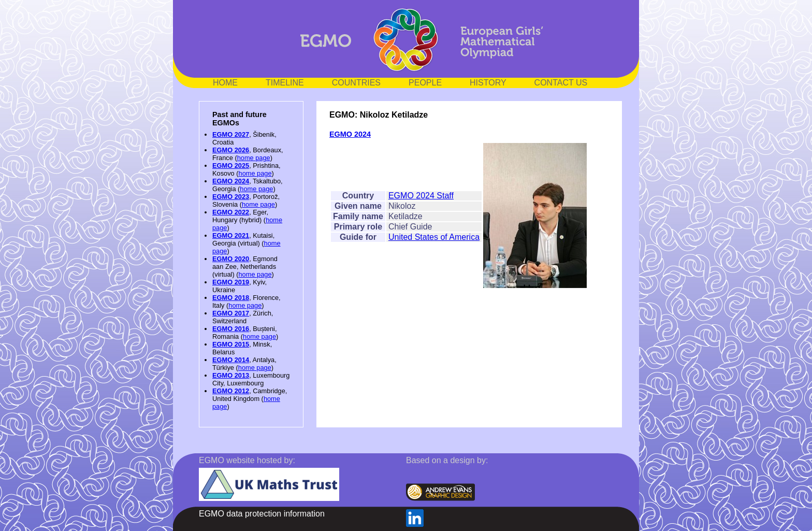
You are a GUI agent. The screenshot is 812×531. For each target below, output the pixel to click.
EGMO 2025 (231, 166)
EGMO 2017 (231, 313)
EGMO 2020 (231, 259)
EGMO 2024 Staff (421, 196)
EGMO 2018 (231, 298)
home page (254, 158)
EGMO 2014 (231, 360)
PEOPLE (425, 83)
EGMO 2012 (231, 391)
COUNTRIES (356, 83)
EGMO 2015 (231, 344)
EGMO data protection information (262, 514)
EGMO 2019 (231, 282)
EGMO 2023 (231, 197)
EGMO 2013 (231, 375)
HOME (225, 83)
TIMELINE (285, 83)
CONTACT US (561, 83)
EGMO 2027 (231, 134)
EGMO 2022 (231, 212)
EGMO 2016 (231, 329)
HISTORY (488, 83)
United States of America (434, 237)
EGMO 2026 (231, 150)
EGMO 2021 (231, 235)
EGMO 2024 (231, 181)
